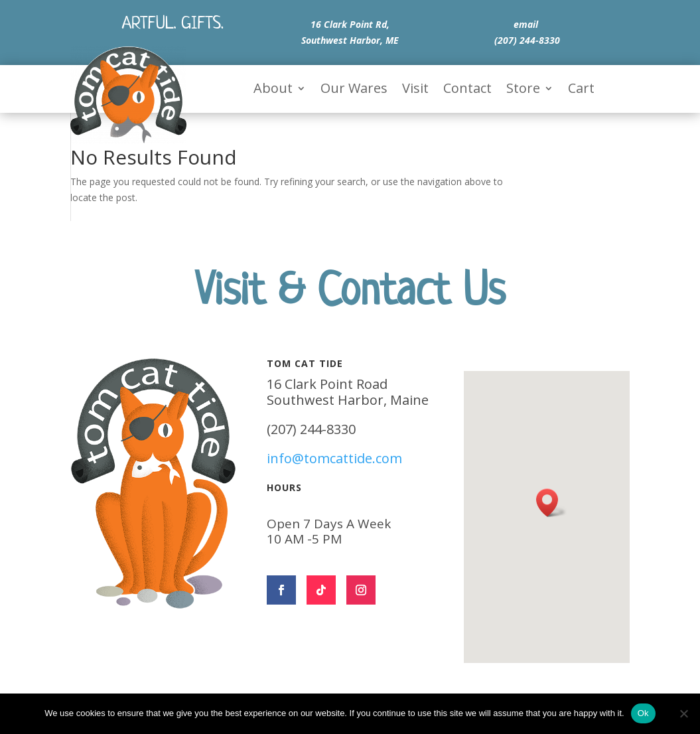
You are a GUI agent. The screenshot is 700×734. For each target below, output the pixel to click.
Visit (415, 90)
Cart (581, 90)
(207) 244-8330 (527, 40)
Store (523, 90)
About (273, 90)
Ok (643, 713)
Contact (467, 90)
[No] (683, 713)
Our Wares (354, 90)
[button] (551, 503)
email (526, 24)
